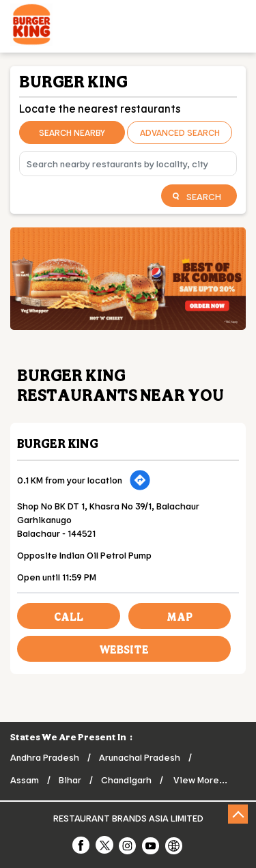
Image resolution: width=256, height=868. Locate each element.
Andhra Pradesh (45, 757)
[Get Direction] (140, 480)
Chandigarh (126, 780)
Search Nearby (72, 132)
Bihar (70, 780)
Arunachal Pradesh (140, 757)
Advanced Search (180, 132)
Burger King (58, 443)
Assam (25, 780)
